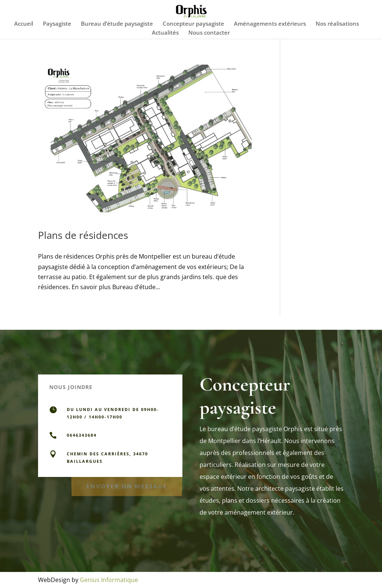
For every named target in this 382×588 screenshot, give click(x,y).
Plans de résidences (83, 235)
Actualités (165, 33)
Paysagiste (57, 24)
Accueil (24, 24)
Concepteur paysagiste (193, 24)
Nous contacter (209, 33)
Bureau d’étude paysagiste (117, 24)
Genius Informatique (109, 580)
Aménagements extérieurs (270, 24)
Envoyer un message (127, 486)
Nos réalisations (337, 24)
